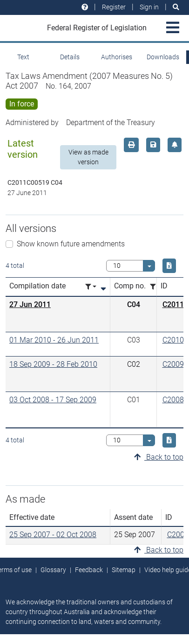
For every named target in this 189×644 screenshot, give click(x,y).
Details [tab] (70, 57)
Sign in (149, 7)
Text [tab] (23, 57)
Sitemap (124, 570)
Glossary (53, 570)
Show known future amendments (71, 244)
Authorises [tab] (117, 57)
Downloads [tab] (163, 57)
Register (114, 7)
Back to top (159, 457)
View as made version (88, 157)
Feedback (89, 570)
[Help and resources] (85, 7)
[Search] (176, 7)
